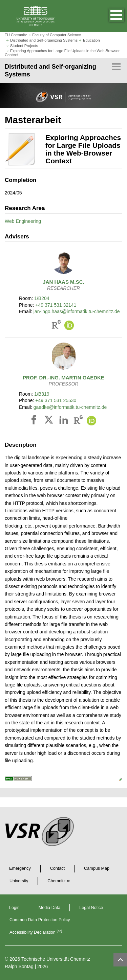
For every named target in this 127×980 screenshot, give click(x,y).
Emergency (20, 868)
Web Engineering (23, 221)
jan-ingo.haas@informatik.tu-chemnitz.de (77, 311)
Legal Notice (91, 908)
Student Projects (24, 46)
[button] (109, 16)
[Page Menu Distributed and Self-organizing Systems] (63, 71)
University (19, 881)
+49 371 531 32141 (56, 305)
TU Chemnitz (16, 35)
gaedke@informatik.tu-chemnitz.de (70, 407)
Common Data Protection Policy (40, 920)
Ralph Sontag (19, 966)
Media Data (49, 908)
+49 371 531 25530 (56, 400)
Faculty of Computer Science (57, 35)
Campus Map (97, 868)
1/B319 (42, 394)
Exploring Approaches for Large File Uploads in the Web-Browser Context (62, 53)
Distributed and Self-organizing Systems (44, 40)
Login (14, 908)
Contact (57, 868)
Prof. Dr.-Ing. (63, 378)
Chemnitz (56, 881)
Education (91, 40)
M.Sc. (63, 282)
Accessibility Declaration (36, 932)
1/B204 (42, 298)
